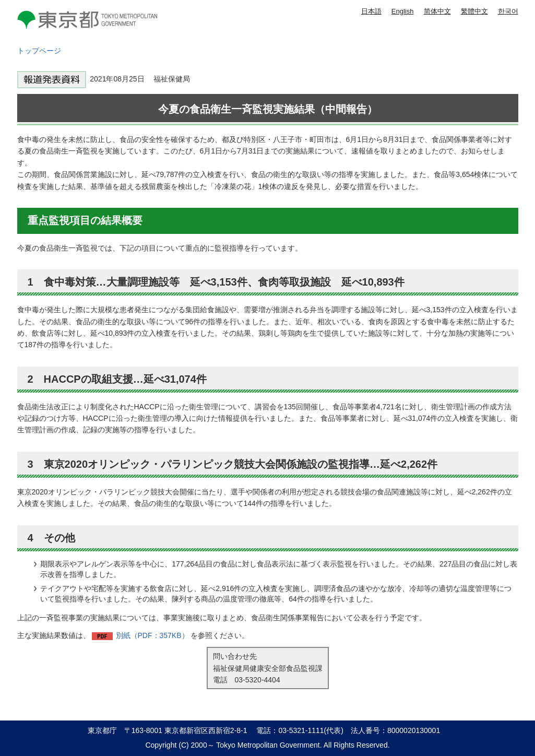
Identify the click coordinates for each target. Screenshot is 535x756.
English (403, 11)
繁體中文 (474, 11)
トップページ (39, 51)
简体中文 (437, 11)
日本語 (371, 11)
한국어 (508, 11)
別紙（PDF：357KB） (152, 635)
